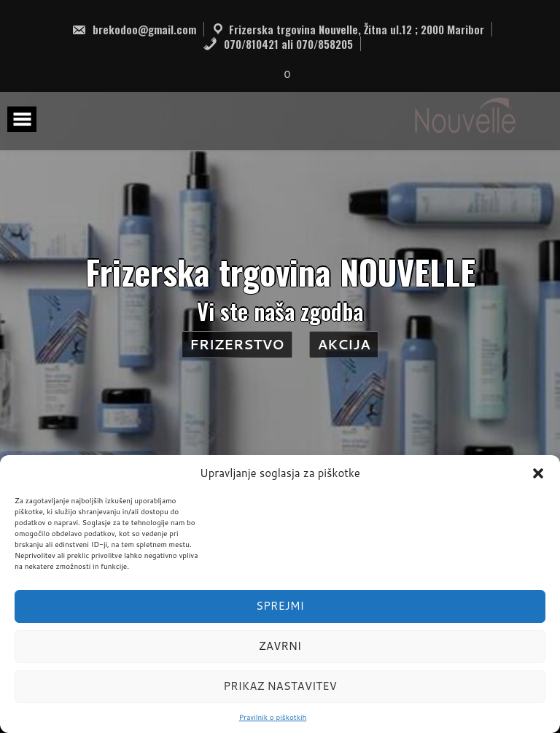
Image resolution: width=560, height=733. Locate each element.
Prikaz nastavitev (280, 686)
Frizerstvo (237, 344)
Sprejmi (280, 606)
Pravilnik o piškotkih (273, 717)
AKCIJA (343, 344)
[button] (538, 473)
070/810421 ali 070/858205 (278, 44)
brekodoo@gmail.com (134, 29)
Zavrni (280, 646)
